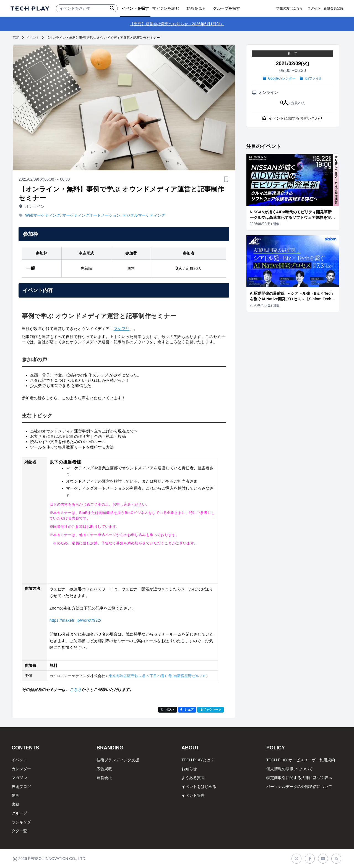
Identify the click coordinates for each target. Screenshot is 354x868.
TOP (16, 38)
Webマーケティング (43, 215)
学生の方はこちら (290, 8)
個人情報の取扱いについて (290, 769)
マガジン (19, 778)
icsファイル (311, 78)
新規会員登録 (334, 8)
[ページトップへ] (30, 8)
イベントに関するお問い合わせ (293, 118)
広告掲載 (104, 769)
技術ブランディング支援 (118, 760)
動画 (15, 795)
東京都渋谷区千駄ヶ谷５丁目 (157, 676)
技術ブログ (21, 787)
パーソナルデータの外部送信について (299, 787)
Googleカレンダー (279, 78)
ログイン (314, 8)
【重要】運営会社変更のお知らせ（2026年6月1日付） (177, 24)
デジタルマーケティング (144, 215)
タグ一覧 (19, 831)
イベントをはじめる (199, 787)
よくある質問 (193, 778)
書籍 (15, 804)
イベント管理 (193, 795)
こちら (76, 690)
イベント (33, 38)
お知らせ (189, 769)
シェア (187, 710)
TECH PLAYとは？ (198, 760)
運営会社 (104, 778)
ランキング (21, 822)
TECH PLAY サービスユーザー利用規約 (301, 760)
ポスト (168, 710)
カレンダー (21, 769)
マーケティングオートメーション (91, 215)
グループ (19, 813)
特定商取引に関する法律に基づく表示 (299, 778)
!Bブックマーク (210, 710)
